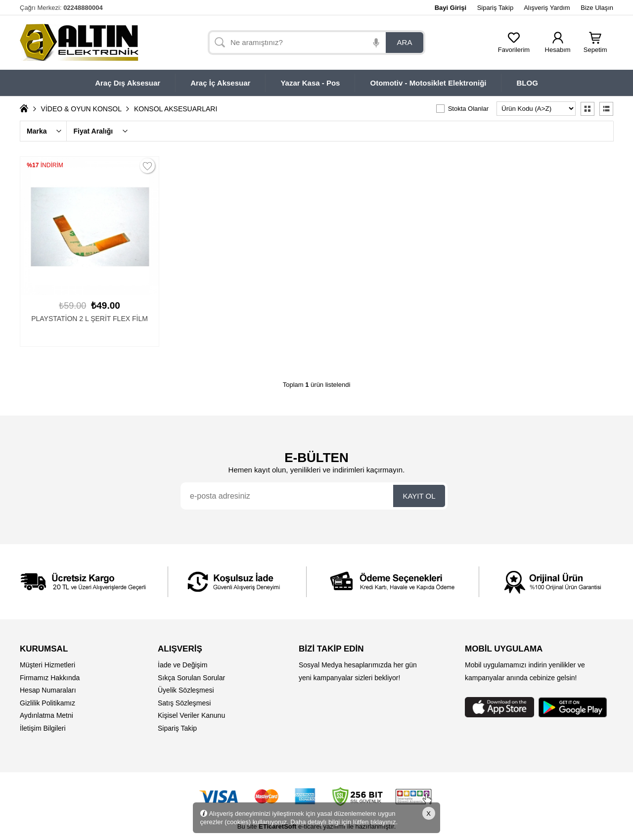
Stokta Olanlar (468, 109)
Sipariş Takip (495, 8)
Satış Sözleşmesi (184, 703)
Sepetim (595, 47)
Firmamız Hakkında (50, 678)
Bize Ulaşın (597, 8)
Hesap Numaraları (48, 690)
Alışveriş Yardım (547, 8)
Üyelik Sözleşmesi (186, 690)
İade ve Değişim (182, 665)
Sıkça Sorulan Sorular (191, 678)
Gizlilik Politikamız (47, 703)
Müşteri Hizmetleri (47, 665)
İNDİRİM (45, 165)
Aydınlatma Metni (46, 715)
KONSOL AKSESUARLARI (176, 109)
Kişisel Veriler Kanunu (191, 715)
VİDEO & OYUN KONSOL (81, 109)
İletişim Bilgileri (43, 728)
